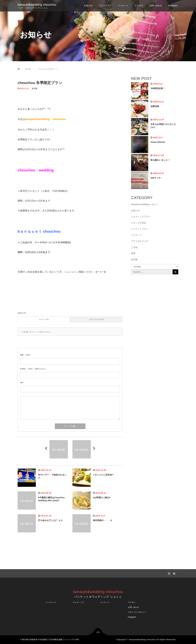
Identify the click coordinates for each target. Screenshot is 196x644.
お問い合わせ (156, 6)
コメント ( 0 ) (44, 319)
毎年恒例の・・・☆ (103, 520)
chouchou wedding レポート (145, 204)
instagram (132, 617)
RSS (174, 573)
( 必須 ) (25, 355)
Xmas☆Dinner (158, 142)
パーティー (136, 235)
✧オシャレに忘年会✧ (103, 475)
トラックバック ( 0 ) (96, 319)
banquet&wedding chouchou (37, 5)
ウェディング (105, 6)
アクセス (139, 6)
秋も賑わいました (160, 160)
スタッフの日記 (139, 223)
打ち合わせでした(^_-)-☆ (50, 520)
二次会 (134, 247)
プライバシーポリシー (138, 612)
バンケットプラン (140, 229)
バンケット (123, 6)
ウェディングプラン (141, 217)
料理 (133, 253)
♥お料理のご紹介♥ (102, 498)
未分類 (34, 88)
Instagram (173, 6)
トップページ (51, 602)
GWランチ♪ (156, 178)
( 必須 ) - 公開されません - (34, 369)
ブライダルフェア (140, 241)
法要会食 (155, 106)
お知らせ (88, 6)
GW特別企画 (158, 88)
